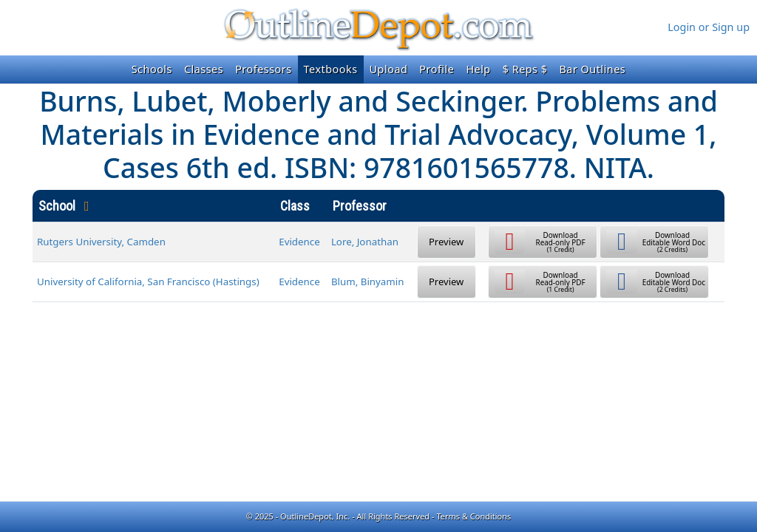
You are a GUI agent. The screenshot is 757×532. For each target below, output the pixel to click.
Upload (389, 69)
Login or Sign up (709, 27)
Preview (446, 242)
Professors (263, 69)
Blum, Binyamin (368, 282)
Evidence (299, 242)
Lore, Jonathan (365, 242)
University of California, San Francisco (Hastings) (148, 282)
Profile (437, 69)
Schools (152, 69)
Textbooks (331, 69)
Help (478, 69)
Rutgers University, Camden (101, 242)
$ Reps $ (525, 69)
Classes (204, 69)
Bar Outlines (592, 69)
